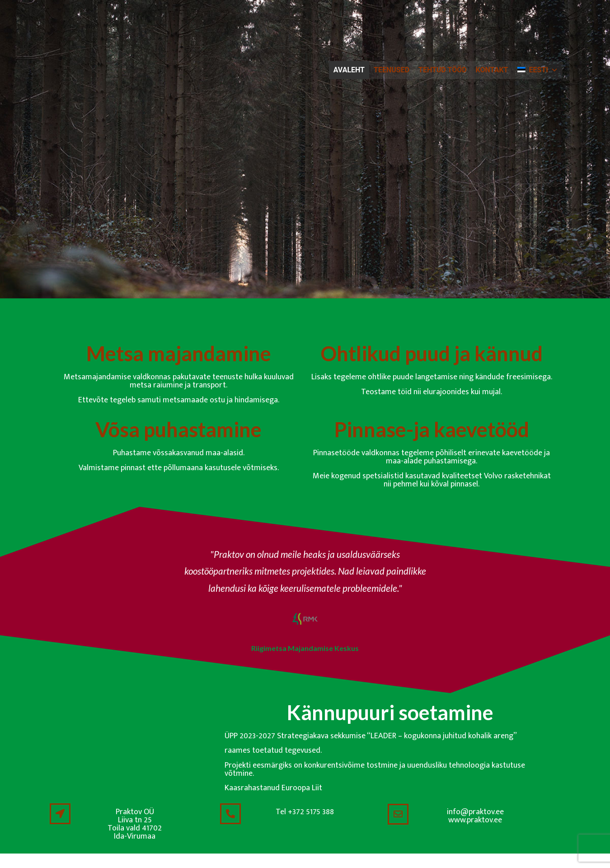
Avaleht (349, 70)
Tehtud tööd (443, 70)
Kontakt (492, 70)
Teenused (392, 70)
